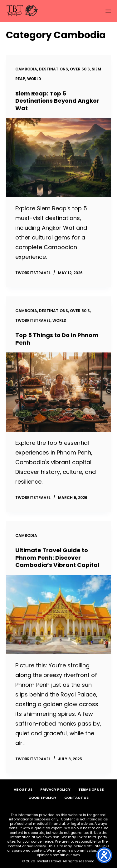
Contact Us (76, 798)
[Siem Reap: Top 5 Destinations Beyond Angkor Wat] (59, 158)
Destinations (54, 69)
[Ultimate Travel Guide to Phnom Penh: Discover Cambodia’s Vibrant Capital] (59, 614)
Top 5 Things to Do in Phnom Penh (57, 339)
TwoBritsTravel (33, 320)
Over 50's (80, 69)
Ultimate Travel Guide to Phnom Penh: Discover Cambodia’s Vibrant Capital (57, 557)
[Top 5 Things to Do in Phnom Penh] (59, 392)
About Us (23, 789)
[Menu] (108, 11)
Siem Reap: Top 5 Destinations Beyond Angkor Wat (57, 101)
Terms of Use (91, 789)
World (34, 79)
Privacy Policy (55, 789)
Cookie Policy (42, 798)
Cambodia (26, 69)
